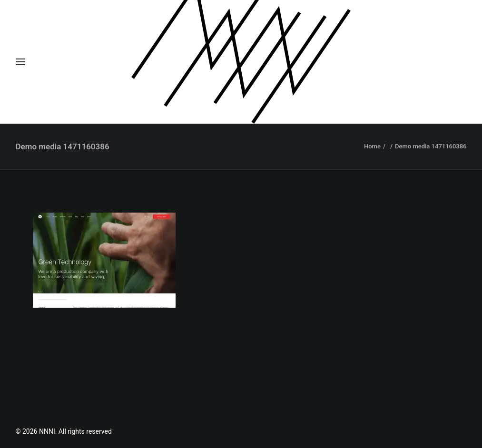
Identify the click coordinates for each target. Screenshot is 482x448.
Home (372, 146)
